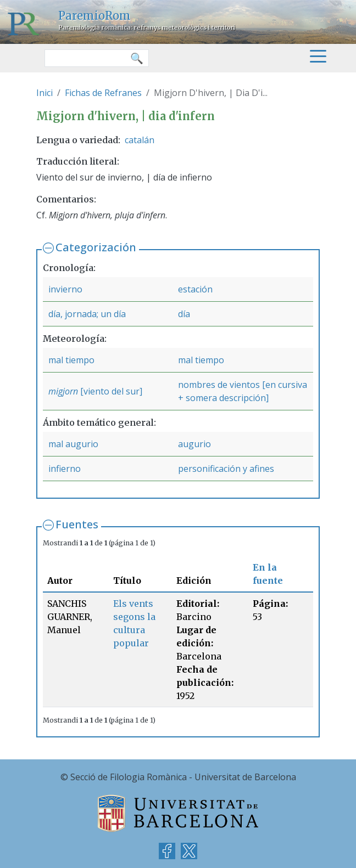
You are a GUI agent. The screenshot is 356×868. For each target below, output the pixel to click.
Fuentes (77, 524)
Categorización (96, 247)
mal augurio (73, 444)
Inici (44, 93)
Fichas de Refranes (103, 93)
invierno (65, 289)
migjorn (63, 391)
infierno (65, 469)
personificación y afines (226, 469)
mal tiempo (71, 360)
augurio (194, 444)
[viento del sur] (110, 391)
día (184, 314)
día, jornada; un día (87, 314)
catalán (140, 140)
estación (195, 289)
